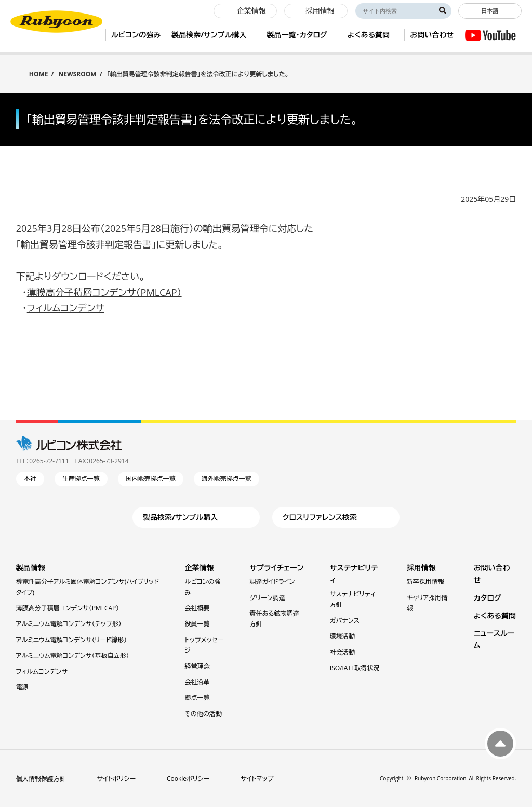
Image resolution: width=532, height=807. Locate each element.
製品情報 (31, 568)
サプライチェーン (277, 568)
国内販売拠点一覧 (151, 479)
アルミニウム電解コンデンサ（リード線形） (71, 640)
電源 (22, 687)
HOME (39, 74)
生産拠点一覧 (81, 479)
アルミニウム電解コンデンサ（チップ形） (69, 624)
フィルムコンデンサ (66, 308)
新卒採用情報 (425, 582)
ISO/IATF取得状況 (355, 668)
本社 (30, 479)
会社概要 (197, 608)
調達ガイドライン (272, 582)
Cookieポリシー (188, 779)
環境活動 (342, 636)
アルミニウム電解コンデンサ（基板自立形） (73, 655)
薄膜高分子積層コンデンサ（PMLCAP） (104, 292)
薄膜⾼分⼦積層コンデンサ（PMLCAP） (68, 608)
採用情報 (421, 568)
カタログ (487, 598)
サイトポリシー (116, 779)
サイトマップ (257, 779)
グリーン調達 (268, 598)
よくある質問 (495, 615)
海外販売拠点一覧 (227, 479)
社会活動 (342, 652)
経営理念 (197, 666)
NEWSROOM (78, 74)
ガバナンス (345, 621)
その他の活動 (203, 714)
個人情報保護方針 (41, 779)
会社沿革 (197, 682)
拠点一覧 (197, 698)
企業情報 (199, 568)
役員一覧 (197, 624)
